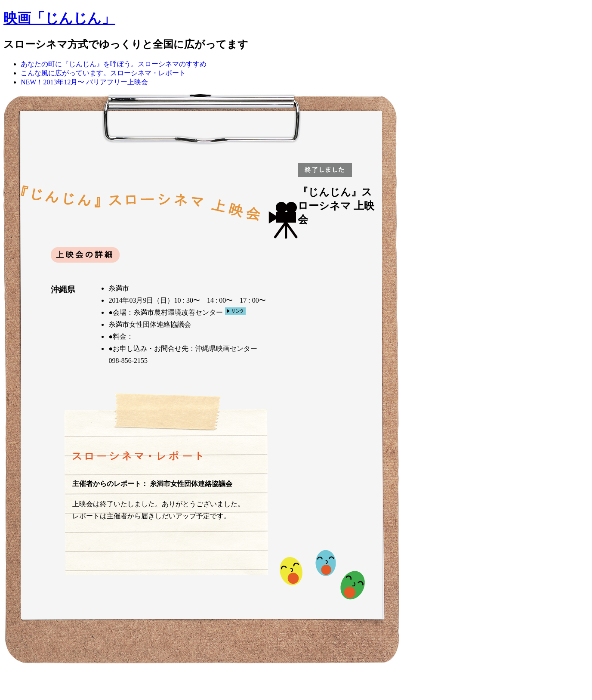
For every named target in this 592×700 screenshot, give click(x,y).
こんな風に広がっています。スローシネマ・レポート (103, 73)
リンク (235, 311)
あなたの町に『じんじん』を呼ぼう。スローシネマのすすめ (114, 64)
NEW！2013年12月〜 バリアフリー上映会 (84, 82)
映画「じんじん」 (59, 18)
